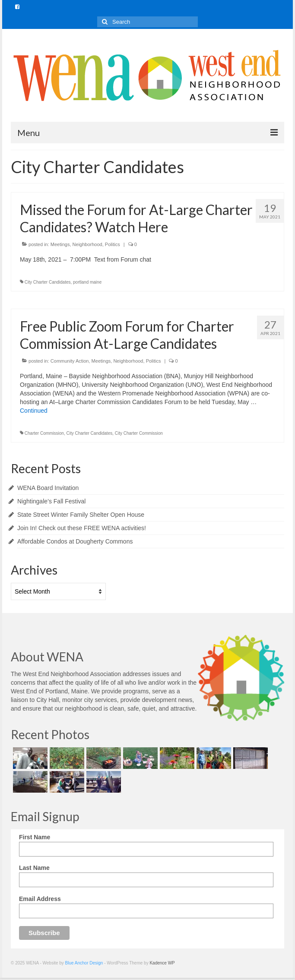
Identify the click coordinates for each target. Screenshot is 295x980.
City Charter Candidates (48, 282)
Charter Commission (44, 433)
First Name (35, 837)
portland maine (87, 282)
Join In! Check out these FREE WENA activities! (82, 528)
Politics (113, 244)
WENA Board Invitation (48, 488)
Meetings (60, 244)
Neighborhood (87, 244)
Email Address (40, 899)
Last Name (34, 868)
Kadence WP (162, 963)
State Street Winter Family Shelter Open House (81, 515)
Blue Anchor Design (84, 963)
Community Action (70, 361)
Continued (34, 411)
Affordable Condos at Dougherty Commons (75, 541)
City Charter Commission (139, 433)
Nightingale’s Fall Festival (51, 501)
